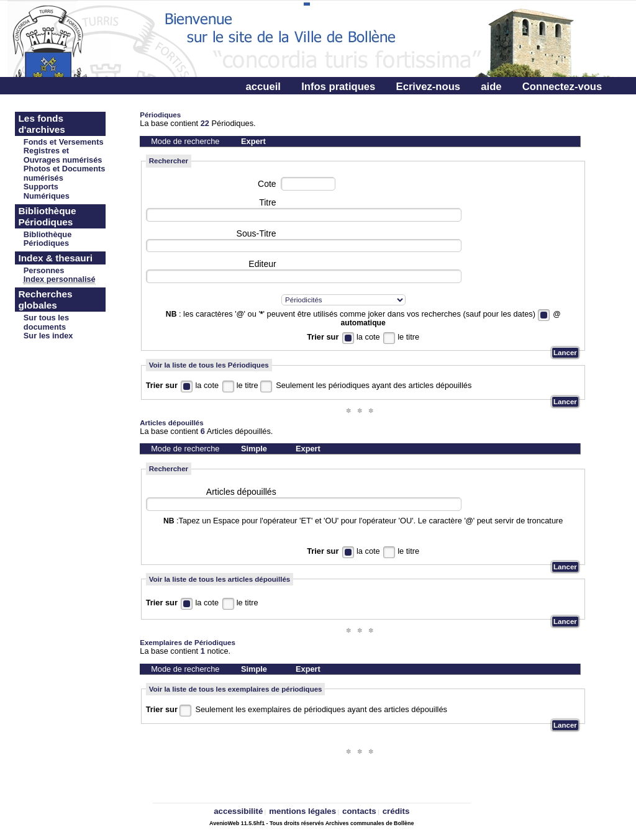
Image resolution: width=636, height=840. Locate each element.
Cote (267, 184)
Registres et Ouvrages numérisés (63, 155)
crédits (396, 811)
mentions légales (302, 811)
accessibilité (238, 811)
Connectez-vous (562, 87)
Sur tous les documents (46, 322)
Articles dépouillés (241, 492)
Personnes (44, 270)
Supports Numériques (47, 191)
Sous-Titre (257, 233)
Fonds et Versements (64, 142)
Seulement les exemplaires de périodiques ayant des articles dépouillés (321, 709)
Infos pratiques (338, 87)
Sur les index (48, 336)
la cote (368, 337)
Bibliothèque (48, 234)
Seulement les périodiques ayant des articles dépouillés (374, 385)
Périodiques (46, 243)
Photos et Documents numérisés (65, 173)
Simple (254, 449)
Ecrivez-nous (428, 87)
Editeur (262, 264)
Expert (253, 141)
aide (491, 87)
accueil (263, 87)
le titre (408, 337)
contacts (359, 811)
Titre (267, 202)
